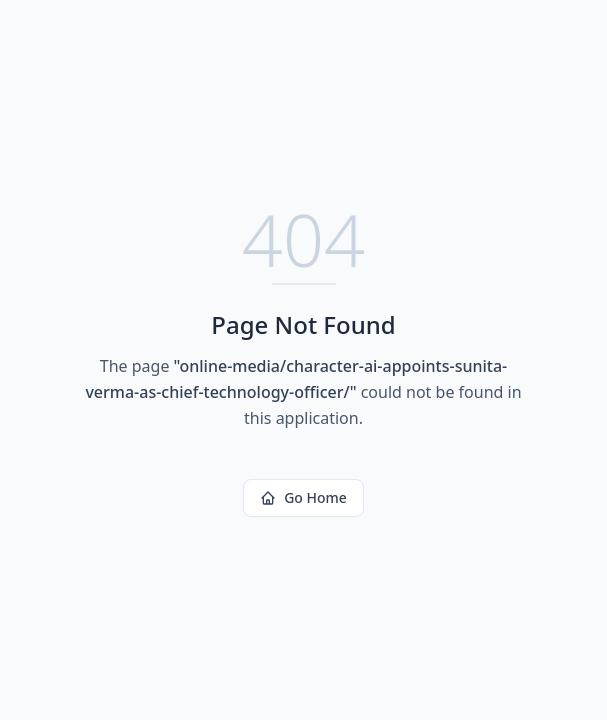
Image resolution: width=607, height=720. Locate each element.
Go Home (303, 497)
